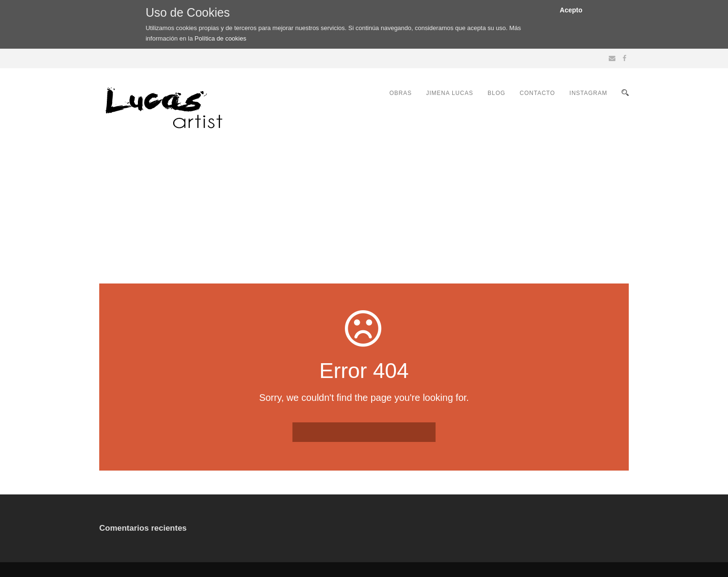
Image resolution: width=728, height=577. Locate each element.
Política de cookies (220, 38)
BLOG (496, 93)
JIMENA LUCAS (450, 93)
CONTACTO (537, 93)
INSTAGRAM (588, 93)
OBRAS (400, 93)
